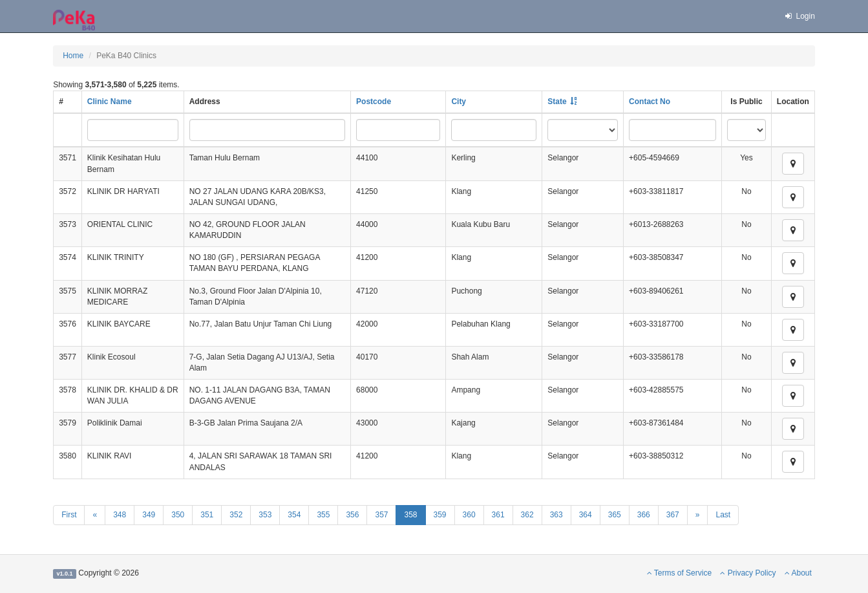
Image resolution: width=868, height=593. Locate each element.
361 (498, 515)
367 (673, 515)
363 (556, 515)
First (69, 515)
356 (352, 515)
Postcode (374, 102)
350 (178, 515)
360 (469, 515)
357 (381, 515)
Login (799, 16)
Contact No (650, 102)
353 (265, 515)
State (557, 102)
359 (440, 515)
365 (615, 515)
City (459, 102)
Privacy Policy (748, 573)
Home (73, 56)
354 (294, 515)
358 (410, 515)
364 (586, 515)
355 (323, 515)
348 (120, 515)
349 (149, 515)
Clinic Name (110, 102)
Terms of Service (679, 573)
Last (723, 515)
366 (644, 515)
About (798, 573)
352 (236, 515)
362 (527, 515)
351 (207, 515)
